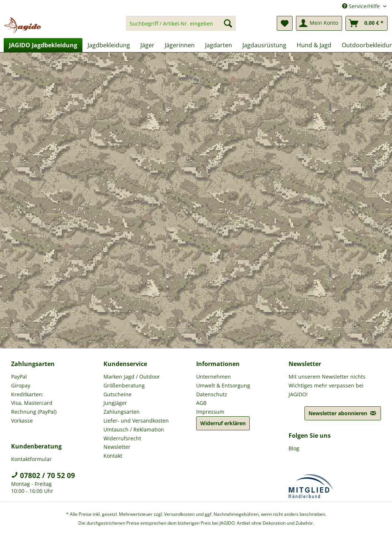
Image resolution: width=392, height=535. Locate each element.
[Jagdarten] (219, 45)
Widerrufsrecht (122, 438)
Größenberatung (124, 385)
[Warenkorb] (367, 23)
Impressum (210, 412)
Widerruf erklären (223, 423)
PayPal (19, 377)
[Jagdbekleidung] (109, 45)
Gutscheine (117, 394)
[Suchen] (228, 23)
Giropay (21, 385)
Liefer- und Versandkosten (136, 421)
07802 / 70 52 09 (43, 475)
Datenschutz (212, 394)
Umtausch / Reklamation (134, 429)
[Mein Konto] (319, 23)
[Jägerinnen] (180, 45)
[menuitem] (181, 27)
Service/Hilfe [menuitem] (362, 6)
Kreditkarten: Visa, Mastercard (32, 399)
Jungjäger (115, 403)
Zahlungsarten (122, 412)
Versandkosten (179, 514)
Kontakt (113, 456)
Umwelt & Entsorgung (223, 385)
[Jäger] (147, 45)
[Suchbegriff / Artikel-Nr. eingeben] (181, 23)
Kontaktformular (31, 459)
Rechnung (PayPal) (34, 412)
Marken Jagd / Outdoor (132, 377)
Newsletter (117, 447)
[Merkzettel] (285, 23)
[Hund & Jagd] (314, 45)
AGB (201, 403)
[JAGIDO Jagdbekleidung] (43, 45)
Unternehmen (214, 377)
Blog (294, 448)
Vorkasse (22, 421)
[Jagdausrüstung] (264, 45)
